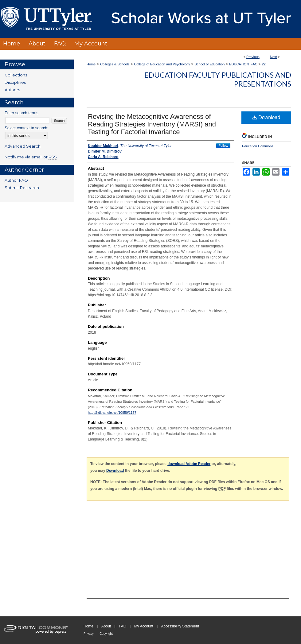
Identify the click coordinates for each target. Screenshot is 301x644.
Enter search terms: (22, 113)
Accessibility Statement (180, 626)
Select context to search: (26, 128)
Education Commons (258, 146)
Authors (12, 90)
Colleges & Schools (115, 64)
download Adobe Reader (189, 464)
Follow (223, 145)
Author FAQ (16, 180)
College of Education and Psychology (162, 64)
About (106, 626)
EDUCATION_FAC (243, 64)
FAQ (123, 626)
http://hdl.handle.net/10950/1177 (112, 413)
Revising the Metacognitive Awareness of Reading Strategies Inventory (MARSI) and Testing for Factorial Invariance (152, 124)
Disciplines (15, 82)
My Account (144, 626)
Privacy (89, 634)
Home (91, 64)
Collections (16, 75)
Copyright (106, 634)
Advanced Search (23, 146)
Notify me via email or (31, 157)
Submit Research (22, 188)
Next (274, 57)
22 (264, 64)
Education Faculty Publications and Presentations (218, 79)
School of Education (210, 64)
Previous (253, 57)
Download (266, 117)
